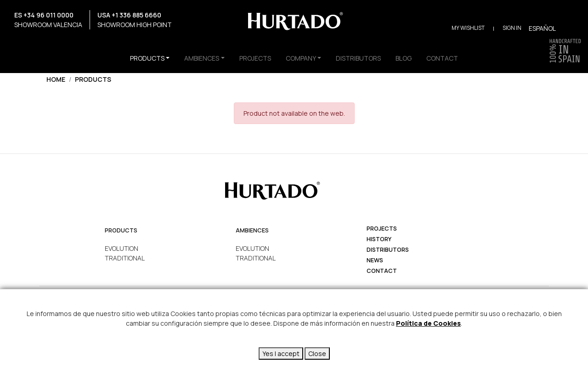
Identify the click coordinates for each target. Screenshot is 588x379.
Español (542, 28)
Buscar (568, 28)
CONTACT (442, 58)
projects (382, 229)
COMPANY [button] (301, 58)
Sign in (512, 28)
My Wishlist (468, 28)
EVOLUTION (122, 248)
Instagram (12, 42)
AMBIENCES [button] (202, 58)
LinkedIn (72, 42)
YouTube (36, 42)
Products (93, 79)
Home (56, 79)
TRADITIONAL (125, 258)
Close (317, 354)
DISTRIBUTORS (358, 58)
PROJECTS (255, 58)
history (379, 239)
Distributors (388, 250)
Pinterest (60, 42)
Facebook (24, 42)
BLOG (404, 58)
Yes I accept (281, 354)
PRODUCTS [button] (147, 58)
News (375, 260)
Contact (382, 271)
